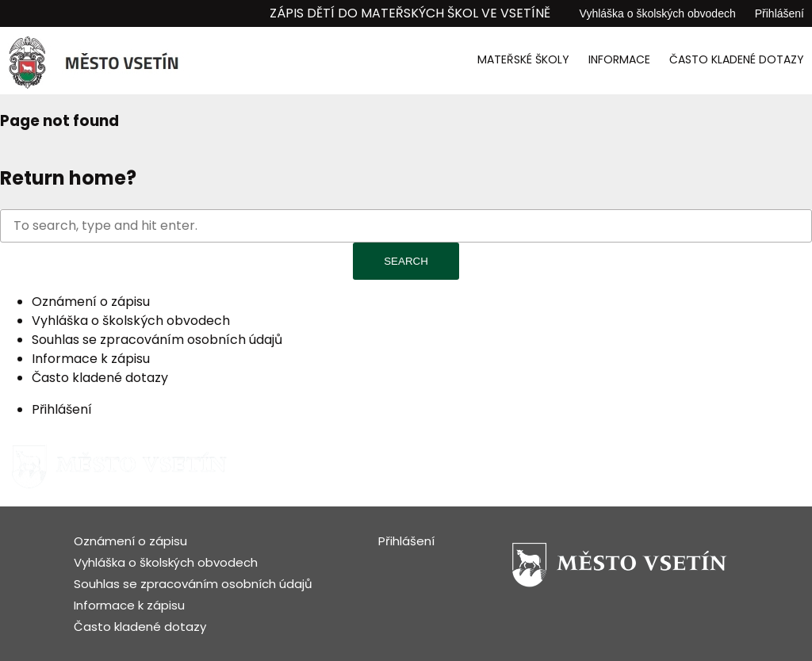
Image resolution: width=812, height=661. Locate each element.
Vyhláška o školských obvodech (658, 13)
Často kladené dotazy (737, 59)
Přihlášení (779, 13)
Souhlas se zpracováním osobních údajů (157, 340)
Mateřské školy (523, 59)
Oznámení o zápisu (91, 302)
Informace (619, 59)
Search (406, 261)
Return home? (68, 178)
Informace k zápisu (91, 359)
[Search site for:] (406, 226)
